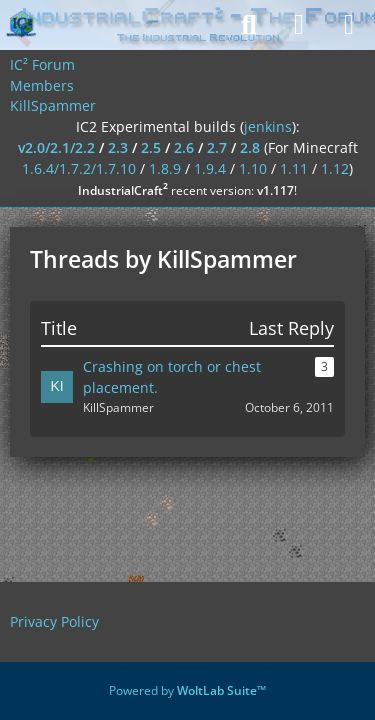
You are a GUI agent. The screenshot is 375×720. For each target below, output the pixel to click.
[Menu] (349, 25)
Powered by (187, 690)
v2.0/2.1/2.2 (56, 147)
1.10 (253, 168)
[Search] (249, 25)
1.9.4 (210, 168)
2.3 (118, 147)
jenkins (268, 126)
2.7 (217, 147)
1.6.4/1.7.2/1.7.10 (79, 168)
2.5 (151, 147)
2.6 (184, 147)
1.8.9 (165, 168)
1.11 (294, 168)
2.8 (250, 147)
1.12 (335, 168)
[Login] (299, 25)
